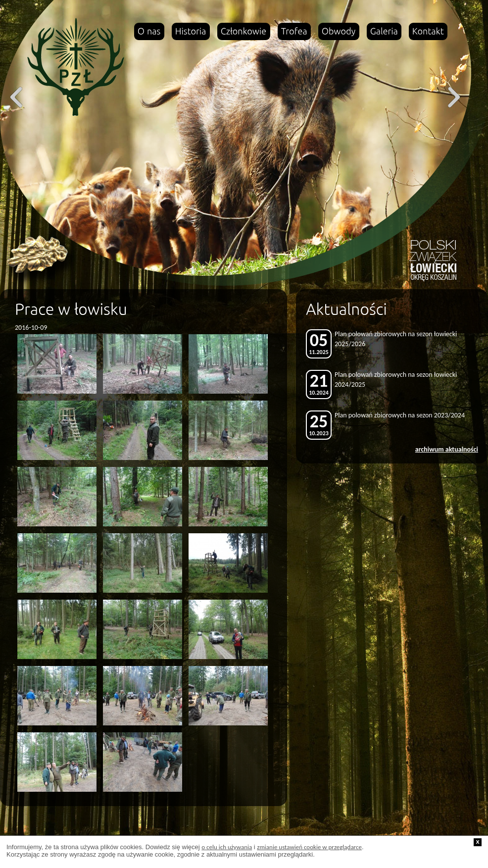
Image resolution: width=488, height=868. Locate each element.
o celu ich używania (227, 847)
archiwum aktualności (447, 449)
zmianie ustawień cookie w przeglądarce (309, 847)
